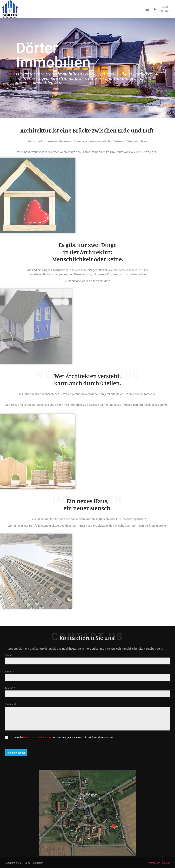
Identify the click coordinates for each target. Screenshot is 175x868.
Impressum (154, 863)
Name (9, 655)
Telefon (10, 688)
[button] (147, 9)
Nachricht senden (16, 753)
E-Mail (9, 672)
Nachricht (11, 704)
